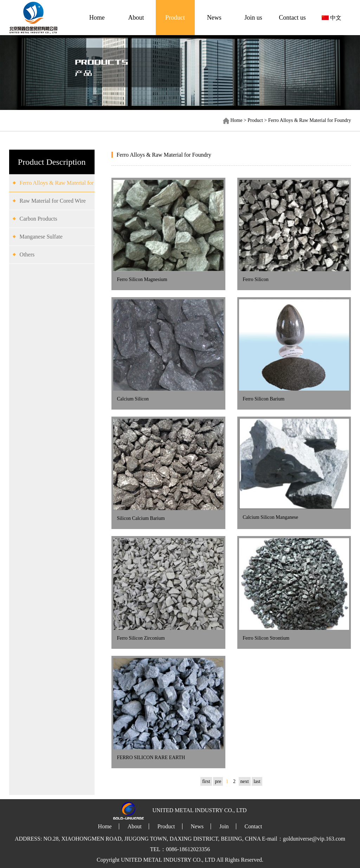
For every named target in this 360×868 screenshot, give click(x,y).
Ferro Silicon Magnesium (142, 279)
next (245, 781)
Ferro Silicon (256, 279)
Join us (253, 18)
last (257, 781)
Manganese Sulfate (41, 237)
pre (218, 781)
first (206, 781)
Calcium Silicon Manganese (270, 517)
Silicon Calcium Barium (141, 518)
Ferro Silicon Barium (263, 399)
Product (175, 18)
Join (224, 826)
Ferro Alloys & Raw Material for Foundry (310, 120)
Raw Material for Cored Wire (53, 201)
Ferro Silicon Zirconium (141, 638)
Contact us (292, 18)
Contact (253, 826)
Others (27, 254)
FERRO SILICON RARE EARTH (151, 758)
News (214, 18)
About (136, 18)
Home (97, 18)
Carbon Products (38, 219)
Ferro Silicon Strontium (266, 638)
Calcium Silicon (133, 399)
